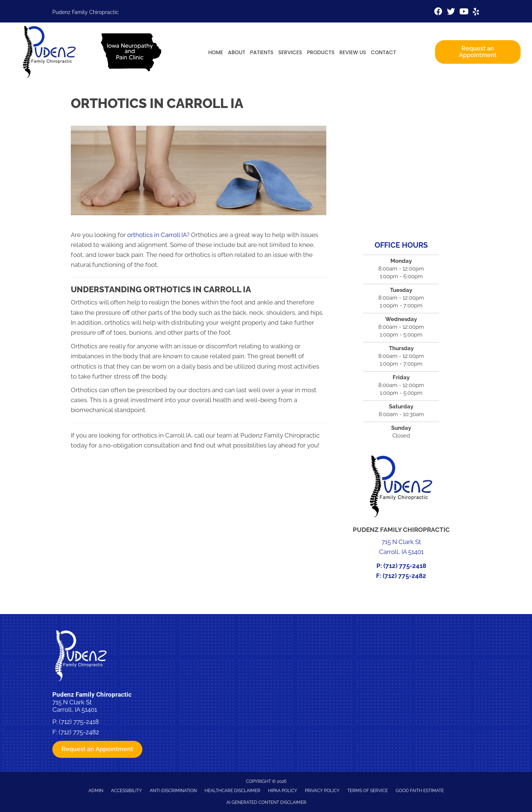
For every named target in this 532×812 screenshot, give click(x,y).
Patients (262, 52)
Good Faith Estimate (420, 791)
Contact (383, 52)
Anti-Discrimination (173, 791)
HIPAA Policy (283, 791)
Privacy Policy (322, 791)
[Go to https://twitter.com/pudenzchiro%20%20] (451, 12)
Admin (96, 791)
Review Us (353, 52)
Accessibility (126, 791)
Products (321, 52)
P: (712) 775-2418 (401, 566)
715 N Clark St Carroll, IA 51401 (75, 706)
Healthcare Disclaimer (232, 791)
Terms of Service (368, 791)
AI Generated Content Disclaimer (266, 802)
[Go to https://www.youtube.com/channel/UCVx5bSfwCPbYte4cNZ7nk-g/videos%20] (463, 12)
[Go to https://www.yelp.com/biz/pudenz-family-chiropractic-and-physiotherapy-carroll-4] (476, 13)
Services (290, 52)
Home (216, 52)
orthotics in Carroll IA (157, 235)
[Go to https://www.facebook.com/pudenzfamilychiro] (438, 12)
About (237, 52)
